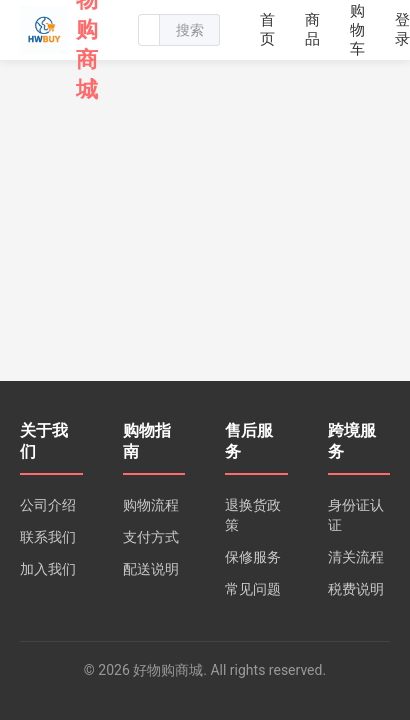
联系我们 (48, 537)
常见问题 (253, 589)
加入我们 (48, 569)
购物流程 (151, 505)
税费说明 (356, 589)
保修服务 (253, 557)
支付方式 (151, 537)
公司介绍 (48, 505)
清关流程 (356, 557)
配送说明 (151, 569)
